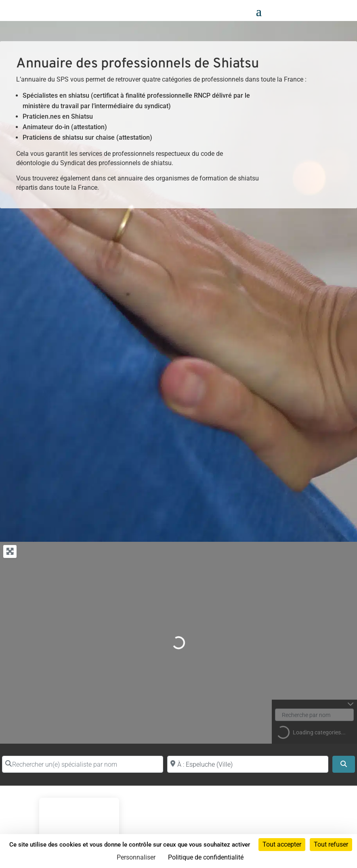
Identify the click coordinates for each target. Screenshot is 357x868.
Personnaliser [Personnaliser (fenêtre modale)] (136, 857)
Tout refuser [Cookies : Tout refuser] (331, 844)
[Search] (344, 764)
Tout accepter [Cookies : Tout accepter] (282, 844)
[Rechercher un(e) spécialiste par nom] (83, 764)
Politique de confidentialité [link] (206, 857)
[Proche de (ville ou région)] (248, 764)
